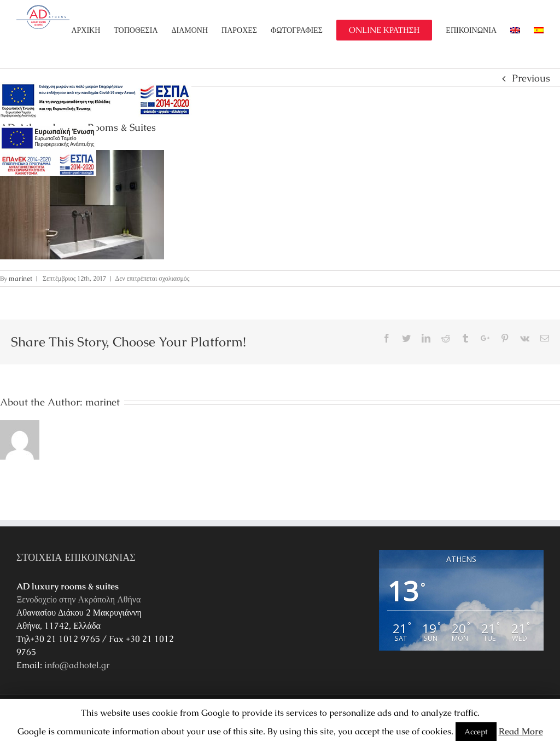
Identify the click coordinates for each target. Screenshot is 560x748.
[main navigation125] (96, 101)
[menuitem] (92, 30)
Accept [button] (476, 732)
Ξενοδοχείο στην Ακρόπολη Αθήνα (78, 599)
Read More (521, 731)
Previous (531, 78)
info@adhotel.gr (77, 665)
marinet (21, 279)
